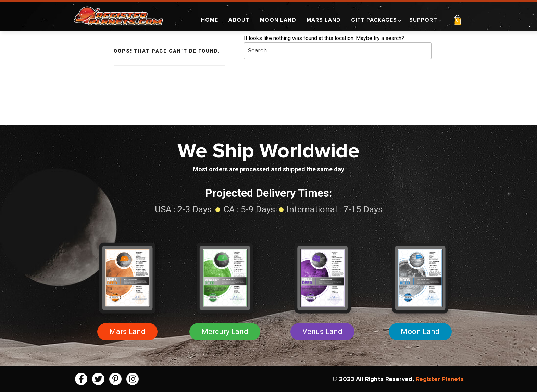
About (239, 20)
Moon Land (278, 20)
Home (210, 20)
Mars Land (324, 20)
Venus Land (322, 332)
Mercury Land (225, 332)
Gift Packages (377, 20)
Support (426, 20)
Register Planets (440, 379)
